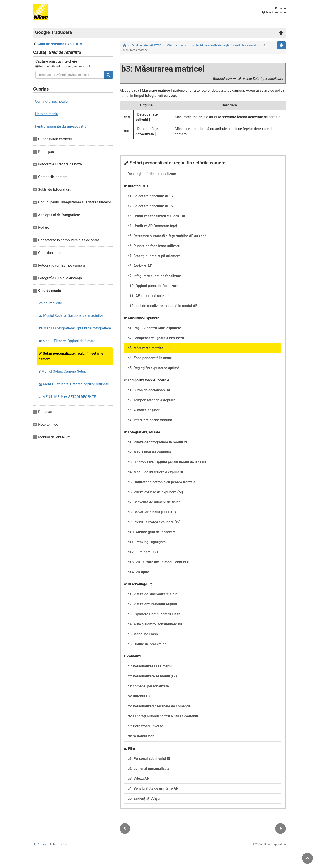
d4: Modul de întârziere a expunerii (155, 472)
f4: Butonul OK (139, 696)
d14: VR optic (138, 572)
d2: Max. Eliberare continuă (149, 452)
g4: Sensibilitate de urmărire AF (153, 788)
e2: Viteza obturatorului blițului (152, 604)
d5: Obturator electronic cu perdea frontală (161, 482)
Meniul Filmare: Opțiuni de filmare (67, 341)
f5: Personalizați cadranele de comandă (159, 706)
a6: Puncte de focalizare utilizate (154, 246)
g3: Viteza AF (138, 778)
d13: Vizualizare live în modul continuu (158, 562)
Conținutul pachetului (52, 101)
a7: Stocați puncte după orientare (154, 256)
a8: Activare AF (140, 266)
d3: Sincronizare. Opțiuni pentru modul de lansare (167, 462)
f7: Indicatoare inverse (145, 726)
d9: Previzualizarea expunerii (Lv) (154, 522)
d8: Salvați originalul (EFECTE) (152, 512)
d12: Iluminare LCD (143, 552)
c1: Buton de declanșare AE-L (151, 390)
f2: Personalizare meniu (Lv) (152, 676)
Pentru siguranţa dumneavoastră (61, 126)
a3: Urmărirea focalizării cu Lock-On (156, 216)
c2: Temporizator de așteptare (152, 400)
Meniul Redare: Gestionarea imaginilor (71, 316)
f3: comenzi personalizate (148, 686)
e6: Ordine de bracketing (147, 644)
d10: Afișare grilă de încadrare (152, 532)
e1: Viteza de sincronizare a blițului (156, 594)
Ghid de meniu (177, 45)
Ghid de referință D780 (147, 45)
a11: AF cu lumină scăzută (149, 296)
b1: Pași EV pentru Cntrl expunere (154, 328)
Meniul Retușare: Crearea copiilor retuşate (74, 384)
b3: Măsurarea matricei (146, 348)
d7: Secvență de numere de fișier (154, 502)
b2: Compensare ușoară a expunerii (156, 338)
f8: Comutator (141, 736)
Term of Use (60, 844)
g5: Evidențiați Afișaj (144, 798)
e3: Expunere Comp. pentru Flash (154, 614)
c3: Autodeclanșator (144, 410)
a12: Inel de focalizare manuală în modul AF (162, 306)
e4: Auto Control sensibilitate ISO (156, 624)
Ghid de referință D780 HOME (61, 44)
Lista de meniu (47, 114)
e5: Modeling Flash (143, 634)
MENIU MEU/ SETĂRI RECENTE (67, 397)
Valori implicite (50, 303)
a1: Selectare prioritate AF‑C (150, 196)
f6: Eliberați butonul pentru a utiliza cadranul (163, 716)
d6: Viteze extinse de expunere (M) (155, 492)
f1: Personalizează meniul (150, 666)
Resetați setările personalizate (152, 174)
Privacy (41, 844)
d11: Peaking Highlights (147, 542)
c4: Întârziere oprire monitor (150, 420)
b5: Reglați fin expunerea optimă (153, 368)
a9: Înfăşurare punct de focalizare (154, 276)
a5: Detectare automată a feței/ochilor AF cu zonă (167, 236)
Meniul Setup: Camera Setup (62, 371)
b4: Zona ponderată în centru (151, 358)
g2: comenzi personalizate (149, 769)
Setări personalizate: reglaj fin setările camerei (71, 356)
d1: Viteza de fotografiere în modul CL (158, 442)
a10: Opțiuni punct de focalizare (153, 286)
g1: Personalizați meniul (149, 759)
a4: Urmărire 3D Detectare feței (152, 226)
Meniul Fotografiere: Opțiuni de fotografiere (75, 328)
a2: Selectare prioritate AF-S (150, 206)
